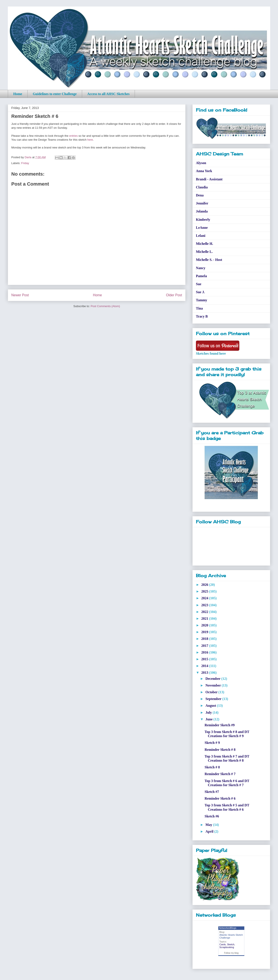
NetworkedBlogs (228, 928)
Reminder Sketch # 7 (220, 774)
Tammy (202, 300)
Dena (200, 195)
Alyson (201, 163)
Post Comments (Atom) (105, 306)
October (212, 692)
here (90, 140)
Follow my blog (231, 953)
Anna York (204, 171)
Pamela (201, 276)
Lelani (201, 236)
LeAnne (202, 228)
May (209, 825)
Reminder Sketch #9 (220, 725)
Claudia (202, 187)
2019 (205, 632)
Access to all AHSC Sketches (108, 94)
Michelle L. (204, 252)
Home (18, 94)
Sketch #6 (212, 816)
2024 (205, 598)
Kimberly (203, 220)
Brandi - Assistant (209, 179)
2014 (205, 666)
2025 (205, 591)
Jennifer (202, 203)
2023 (205, 605)
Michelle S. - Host (209, 260)
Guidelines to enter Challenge (55, 94)
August (211, 706)
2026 (205, 585)
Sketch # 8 (212, 767)
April (210, 831)
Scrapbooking (227, 947)
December (213, 679)
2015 (205, 659)
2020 (205, 625)
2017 (205, 646)
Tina (199, 308)
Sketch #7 (212, 792)
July (209, 712)
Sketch (231, 944)
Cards (223, 944)
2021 (205, 618)
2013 (205, 673)
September (214, 699)
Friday (25, 163)
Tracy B (202, 316)
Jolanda (202, 211)
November (214, 685)
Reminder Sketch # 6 (220, 798)
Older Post (174, 295)
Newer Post (20, 295)
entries (74, 136)
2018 (205, 639)
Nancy (201, 268)
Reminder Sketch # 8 (220, 750)
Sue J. (200, 292)
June (209, 719)
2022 (205, 612)
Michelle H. (204, 244)
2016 (205, 652)
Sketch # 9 (212, 743)
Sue (199, 284)
